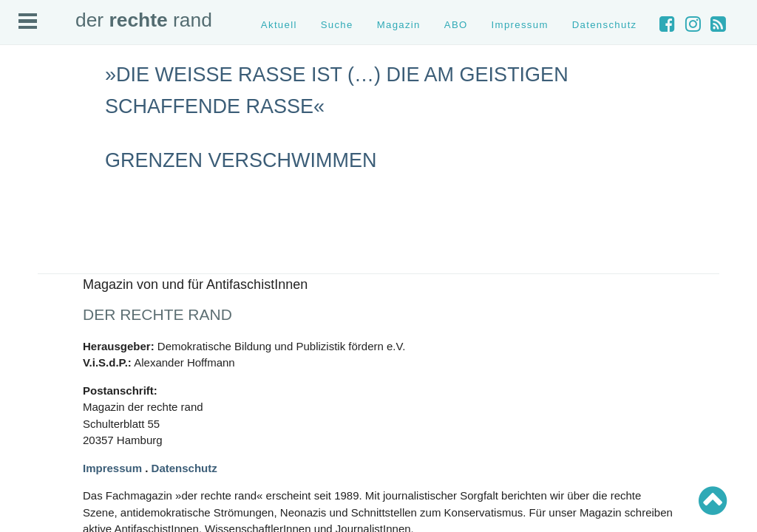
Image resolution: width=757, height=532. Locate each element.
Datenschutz (605, 25)
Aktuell (279, 25)
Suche (337, 25)
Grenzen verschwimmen (241, 160)
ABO (456, 25)
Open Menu (28, 21)
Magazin (399, 25)
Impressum (520, 25)
